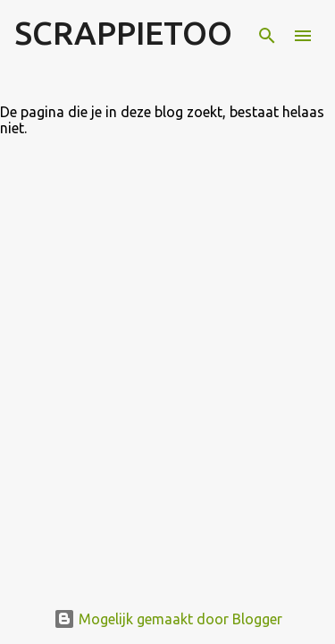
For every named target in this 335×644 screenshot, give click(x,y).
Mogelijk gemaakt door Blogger (168, 619)
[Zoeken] (267, 36)
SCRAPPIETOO (123, 33)
